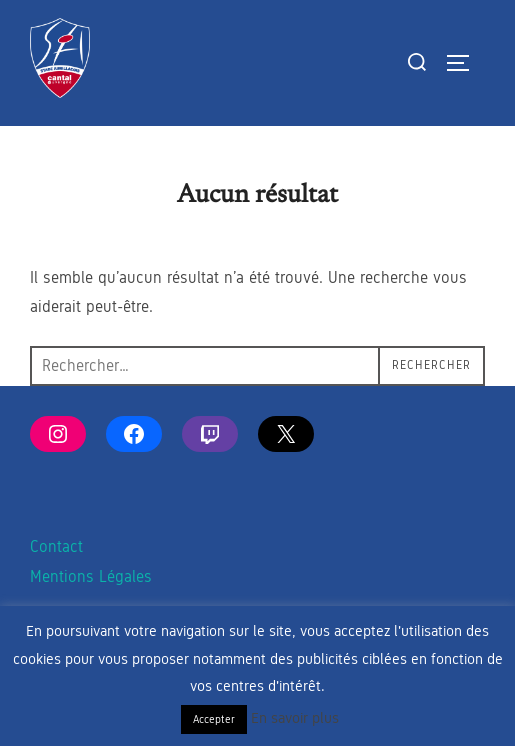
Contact (56, 546)
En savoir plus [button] (295, 718)
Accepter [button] (214, 719)
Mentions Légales (91, 576)
